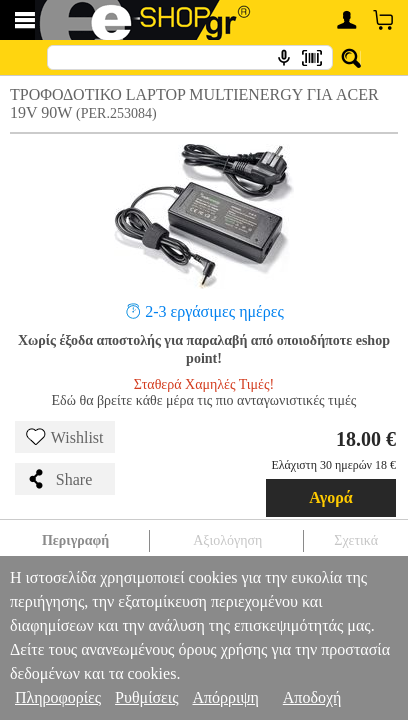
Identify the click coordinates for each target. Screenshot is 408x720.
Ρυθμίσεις (146, 697)
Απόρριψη (225, 697)
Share (59, 479)
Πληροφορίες (58, 697)
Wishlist (65, 437)
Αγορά (331, 497)
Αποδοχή (312, 697)
